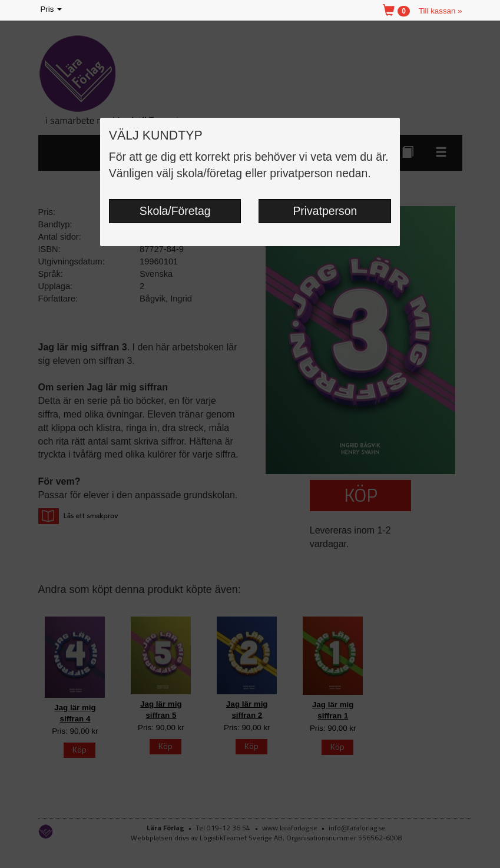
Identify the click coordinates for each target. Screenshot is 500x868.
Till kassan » (441, 11)
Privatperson (325, 211)
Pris (52, 10)
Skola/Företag (175, 211)
